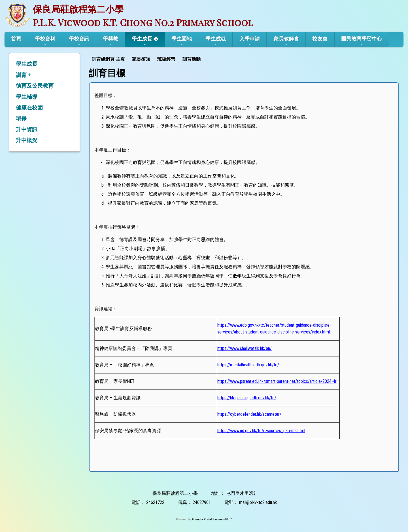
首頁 (16, 39)
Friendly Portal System (208, 519)
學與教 (110, 41)
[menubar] (147, 59)
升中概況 (27, 140)
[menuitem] (109, 59)
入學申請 (250, 41)
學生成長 (142, 41)
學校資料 (45, 41)
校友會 (320, 39)
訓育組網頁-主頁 (108, 59)
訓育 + (23, 75)
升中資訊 (27, 129)
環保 (21, 118)
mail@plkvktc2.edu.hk (258, 502)
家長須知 (141, 59)
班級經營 (166, 59)
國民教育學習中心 (362, 41)
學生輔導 (27, 97)
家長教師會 (286, 41)
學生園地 (182, 41)
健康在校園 (29, 108)
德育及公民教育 (35, 86)
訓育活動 (192, 59)
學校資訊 (79, 41)
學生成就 (216, 41)
